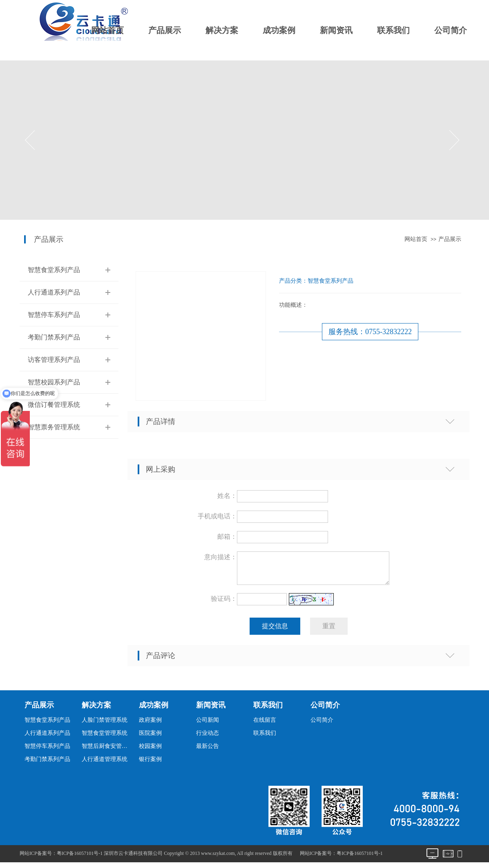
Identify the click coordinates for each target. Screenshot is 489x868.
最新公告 (208, 751)
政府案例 (150, 725)
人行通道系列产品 (54, 292)
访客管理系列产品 (54, 360)
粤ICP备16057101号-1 (360, 858)
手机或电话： (217, 516)
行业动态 (208, 738)
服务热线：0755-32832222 (370, 332)
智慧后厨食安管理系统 (107, 751)
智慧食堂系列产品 (54, 270)
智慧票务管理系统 (54, 427)
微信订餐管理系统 (54, 405)
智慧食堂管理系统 (105, 738)
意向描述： (221, 557)
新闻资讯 (336, 30)
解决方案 (222, 30)
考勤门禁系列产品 (54, 337)
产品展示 (165, 30)
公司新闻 (208, 725)
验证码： (224, 604)
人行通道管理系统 (105, 764)
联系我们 (393, 30)
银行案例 (150, 764)
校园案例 (150, 751)
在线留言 (265, 725)
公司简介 (451, 30)
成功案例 (279, 30)
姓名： (227, 496)
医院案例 (150, 738)
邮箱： (227, 537)
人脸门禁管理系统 (105, 725)
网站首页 (107, 30)
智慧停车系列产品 (54, 315)
